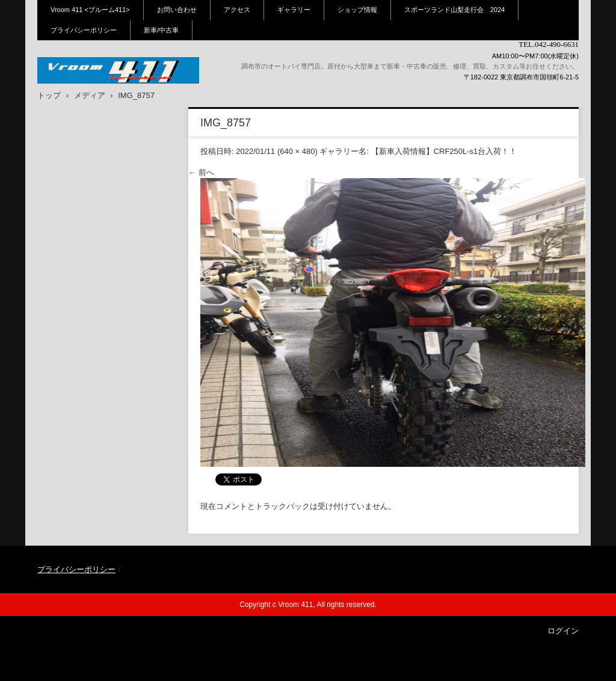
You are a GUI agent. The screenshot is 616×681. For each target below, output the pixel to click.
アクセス (237, 10)
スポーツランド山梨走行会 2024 (454, 10)
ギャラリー (294, 10)
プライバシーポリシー (84, 30)
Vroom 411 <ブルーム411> (90, 10)
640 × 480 (297, 151)
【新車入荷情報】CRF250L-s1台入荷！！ (444, 151)
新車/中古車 (161, 30)
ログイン (563, 631)
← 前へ (201, 172)
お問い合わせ (177, 10)
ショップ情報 (357, 10)
